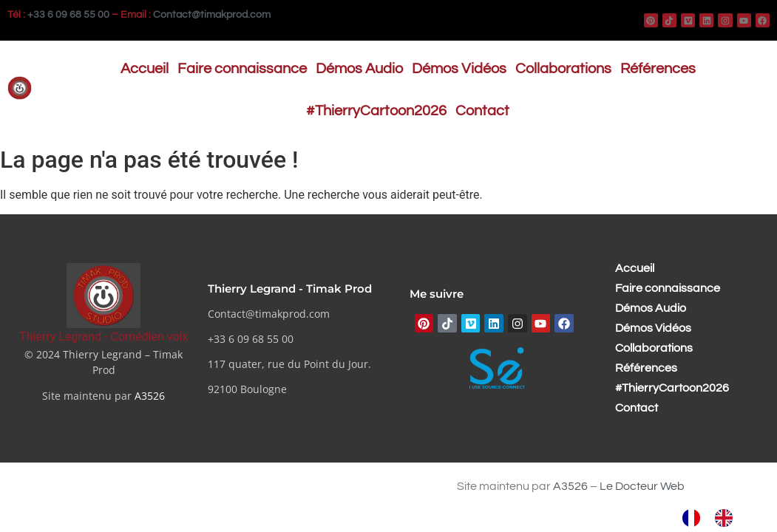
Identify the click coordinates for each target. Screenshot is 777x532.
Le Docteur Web (642, 486)
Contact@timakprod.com (212, 15)
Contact (482, 111)
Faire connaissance (242, 69)
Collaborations (563, 69)
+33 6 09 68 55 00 (68, 15)
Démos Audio (359, 69)
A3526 (150, 396)
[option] (727, 518)
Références (658, 69)
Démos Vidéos (459, 69)
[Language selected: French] (715, 518)
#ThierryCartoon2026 (376, 111)
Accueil (145, 69)
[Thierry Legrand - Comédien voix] (104, 295)
